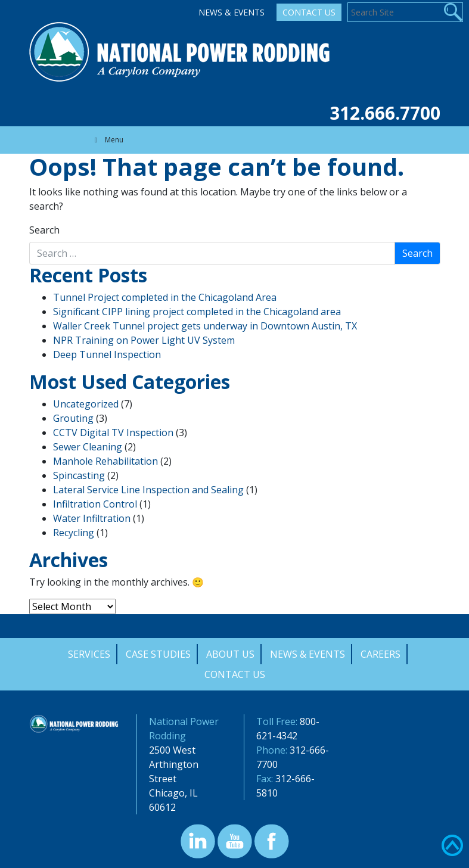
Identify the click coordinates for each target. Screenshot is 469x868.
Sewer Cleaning (88, 447)
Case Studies (158, 654)
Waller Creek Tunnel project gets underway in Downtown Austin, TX (205, 326)
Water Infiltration (92, 518)
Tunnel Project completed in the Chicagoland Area (165, 297)
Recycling (74, 533)
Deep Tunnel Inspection (107, 354)
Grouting (73, 418)
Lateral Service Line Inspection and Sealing (148, 490)
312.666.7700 (385, 113)
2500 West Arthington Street (174, 764)
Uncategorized (86, 404)
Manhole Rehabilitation (105, 461)
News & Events (232, 12)
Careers (381, 654)
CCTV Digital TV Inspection (113, 433)
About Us (230, 654)
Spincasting (79, 475)
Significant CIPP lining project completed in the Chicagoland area (197, 312)
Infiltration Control (95, 504)
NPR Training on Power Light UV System (144, 340)
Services (89, 654)
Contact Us (309, 12)
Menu (107, 140)
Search (44, 230)
